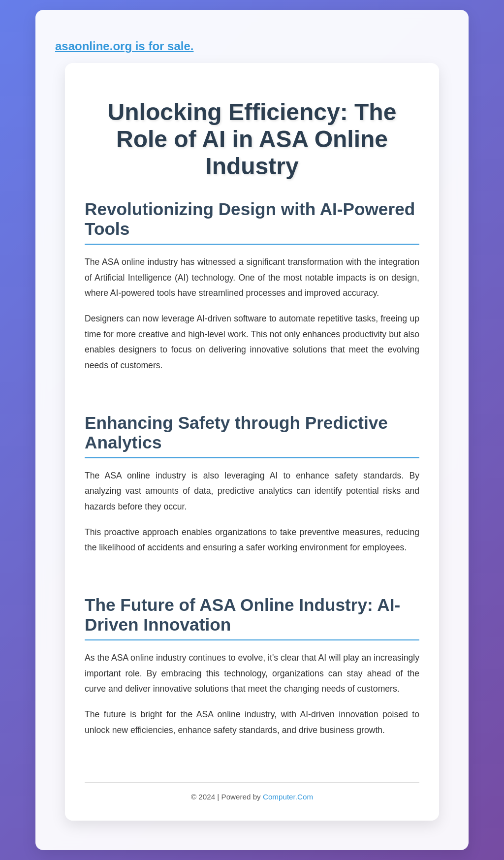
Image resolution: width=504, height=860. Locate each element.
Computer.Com (288, 797)
